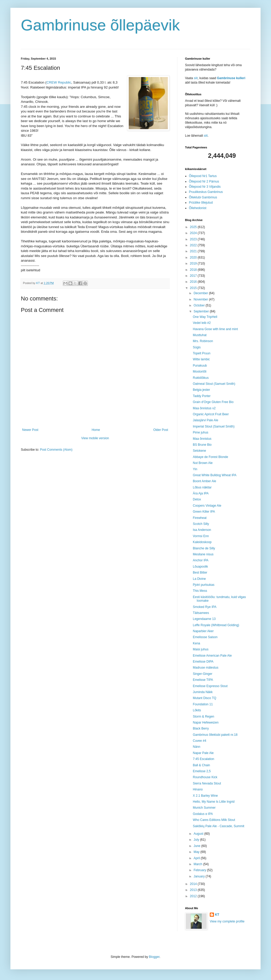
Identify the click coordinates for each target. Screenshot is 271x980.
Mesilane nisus (203, 554)
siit (196, 78)
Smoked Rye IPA (205, 607)
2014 (194, 884)
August (199, 834)
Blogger (154, 957)
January (200, 876)
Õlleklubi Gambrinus (203, 197)
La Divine (199, 579)
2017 (194, 276)
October (200, 305)
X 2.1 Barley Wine (205, 796)
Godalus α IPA (203, 814)
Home (96, 430)
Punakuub (200, 366)
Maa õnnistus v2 (204, 408)
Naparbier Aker (203, 631)
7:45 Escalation (204, 759)
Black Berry (201, 728)
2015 (194, 288)
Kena (196, 643)
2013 (194, 890)
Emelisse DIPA (203, 662)
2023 (194, 239)
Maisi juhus (201, 649)
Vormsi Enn (201, 536)
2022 (194, 245)
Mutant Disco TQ (205, 698)
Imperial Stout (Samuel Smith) (214, 426)
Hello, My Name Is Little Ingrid (214, 802)
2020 (194, 257)
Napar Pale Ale (203, 753)
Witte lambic (201, 359)
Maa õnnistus (202, 439)
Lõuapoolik (200, 567)
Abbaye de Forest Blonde (210, 457)
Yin (195, 469)
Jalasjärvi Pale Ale (205, 420)
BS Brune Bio (202, 445)
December (201, 293)
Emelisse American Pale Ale (212, 656)
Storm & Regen (204, 717)
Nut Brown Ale (203, 463)
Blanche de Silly (204, 548)
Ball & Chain (201, 765)
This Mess (200, 591)
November (201, 299)
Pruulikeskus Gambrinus (206, 192)
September (202, 311)
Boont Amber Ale (204, 481)
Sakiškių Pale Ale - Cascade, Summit (218, 826)
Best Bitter (200, 573)
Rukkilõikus (201, 378)
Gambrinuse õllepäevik (100, 25)
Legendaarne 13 (204, 619)
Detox (197, 499)
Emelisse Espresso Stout (210, 686)
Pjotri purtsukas (204, 585)
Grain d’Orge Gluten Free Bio (213, 402)
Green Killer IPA (204, 512)
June (197, 846)
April (197, 858)
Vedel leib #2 (202, 323)
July (197, 840)
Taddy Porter (202, 396)
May (197, 852)
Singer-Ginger (203, 674)
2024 (194, 233)
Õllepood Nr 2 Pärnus (204, 181)
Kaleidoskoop (202, 542)
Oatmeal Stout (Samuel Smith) (214, 384)
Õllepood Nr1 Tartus (203, 176)
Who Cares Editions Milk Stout (214, 820)
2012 (194, 896)
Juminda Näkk (203, 692)
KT (217, 915)
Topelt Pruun (202, 353)
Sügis (197, 347)
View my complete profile (227, 921)
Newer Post (30, 430)
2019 (194, 263)
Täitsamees (201, 613)
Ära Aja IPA (201, 493)
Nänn (197, 747)
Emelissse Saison (205, 637)
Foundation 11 (203, 704)
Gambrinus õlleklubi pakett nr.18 (215, 735)
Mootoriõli (200, 372)
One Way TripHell (205, 317)
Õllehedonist (198, 208)
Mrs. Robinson (203, 341)
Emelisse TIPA (203, 680)
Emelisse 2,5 (202, 771)
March (198, 864)
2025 (194, 227)
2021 (194, 251)
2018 (194, 270)
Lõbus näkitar (202, 487)
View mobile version (95, 438)
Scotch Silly (201, 524)
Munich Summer (204, 808)
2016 (194, 282)
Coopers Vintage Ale (207, 506)
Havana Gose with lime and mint (215, 329)
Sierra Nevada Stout (207, 783)
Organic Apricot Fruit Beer (211, 414)
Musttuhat (200, 335)
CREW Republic (59, 82)
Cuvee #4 (199, 741)
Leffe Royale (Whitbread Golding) (216, 625)
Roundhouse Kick (205, 777)
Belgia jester (201, 390)
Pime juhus (201, 432)
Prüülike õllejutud (201, 203)
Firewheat (200, 518)
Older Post (161, 430)
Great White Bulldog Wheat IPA (215, 475)
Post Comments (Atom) (56, 450)
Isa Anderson (202, 530)
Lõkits (197, 710)
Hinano (198, 789)
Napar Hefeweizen (206, 723)
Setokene (199, 451)
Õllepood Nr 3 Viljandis (205, 187)
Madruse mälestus (206, 668)
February (200, 870)
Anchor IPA (201, 560)
